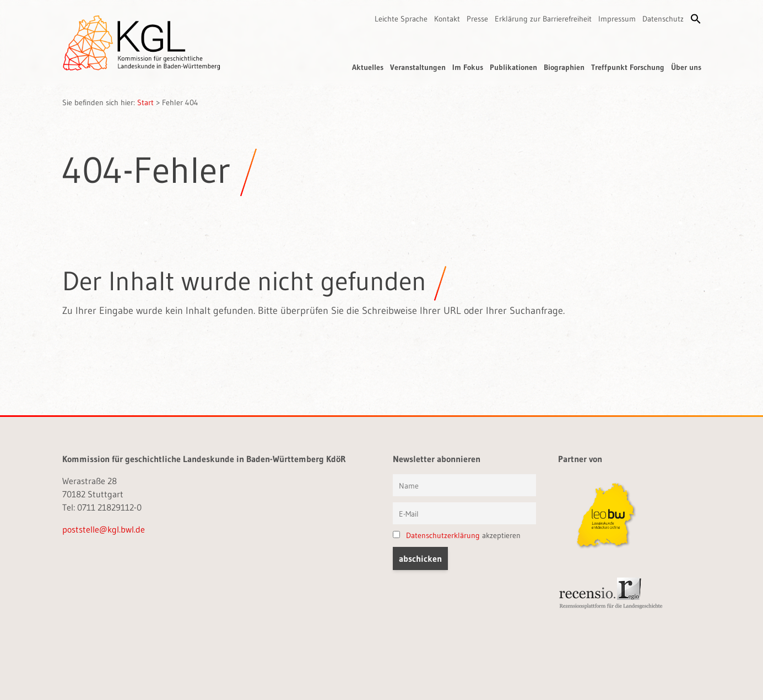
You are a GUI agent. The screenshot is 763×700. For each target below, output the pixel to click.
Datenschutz (663, 19)
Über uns (686, 67)
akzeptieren (457, 535)
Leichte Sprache (401, 19)
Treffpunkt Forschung (628, 67)
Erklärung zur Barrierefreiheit (543, 19)
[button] (696, 19)
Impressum (617, 19)
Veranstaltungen (418, 67)
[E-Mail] (464, 513)
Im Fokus (468, 67)
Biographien (564, 67)
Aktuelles (368, 67)
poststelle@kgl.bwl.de (104, 529)
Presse (477, 19)
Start (145, 102)
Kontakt (447, 19)
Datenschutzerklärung (443, 535)
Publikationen (513, 67)
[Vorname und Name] (464, 485)
